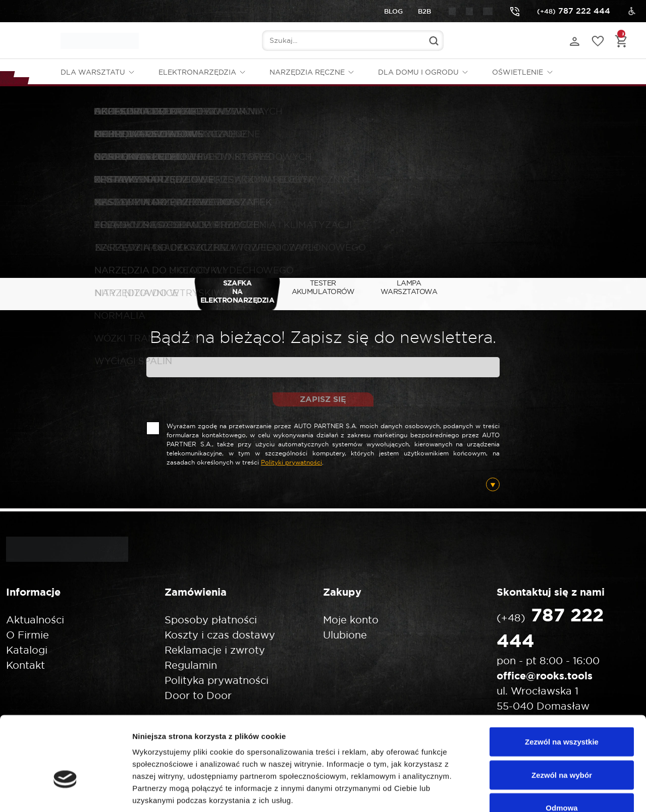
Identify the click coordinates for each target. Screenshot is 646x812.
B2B (424, 11)
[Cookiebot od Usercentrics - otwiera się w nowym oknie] (65, 792)
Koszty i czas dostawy (220, 635)
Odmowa (561, 746)
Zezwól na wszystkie (562, 680)
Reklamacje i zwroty (215, 650)
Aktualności (35, 620)
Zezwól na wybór (562, 713)
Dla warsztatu (93, 72)
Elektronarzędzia (197, 72)
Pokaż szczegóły (539, 792)
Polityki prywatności (291, 462)
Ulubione (345, 635)
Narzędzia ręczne (307, 72)
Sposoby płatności (211, 620)
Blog (393, 11)
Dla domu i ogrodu (418, 72)
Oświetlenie (518, 72)
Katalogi (27, 650)
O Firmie (28, 635)
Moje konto (351, 620)
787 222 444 (560, 11)
